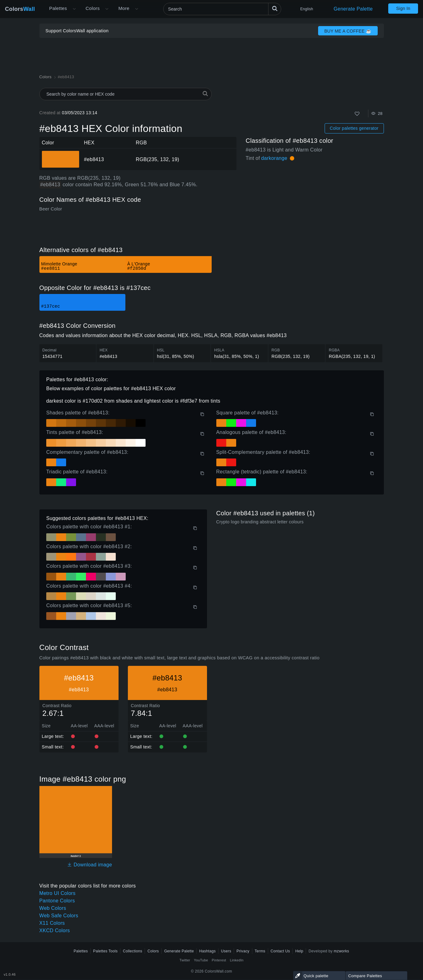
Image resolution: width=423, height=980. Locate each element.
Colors (20, 9)
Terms (260, 951)
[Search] (222, 9)
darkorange (274, 158)
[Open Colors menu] (107, 9)
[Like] (357, 114)
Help (299, 951)
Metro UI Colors (58, 893)
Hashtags (207, 951)
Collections (133, 951)
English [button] (307, 9)
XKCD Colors (55, 930)
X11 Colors (52, 923)
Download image (90, 865)
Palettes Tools (105, 951)
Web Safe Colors (59, 916)
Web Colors (53, 908)
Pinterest (219, 960)
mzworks (341, 951)
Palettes (58, 8)
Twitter (185, 960)
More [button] (124, 8)
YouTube (201, 960)
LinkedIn (237, 960)
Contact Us (280, 951)
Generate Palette (353, 9)
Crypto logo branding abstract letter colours (260, 522)
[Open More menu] (74, 9)
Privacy (243, 951)
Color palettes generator (354, 128)
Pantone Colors (57, 901)
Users (226, 951)
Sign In (403, 8)
